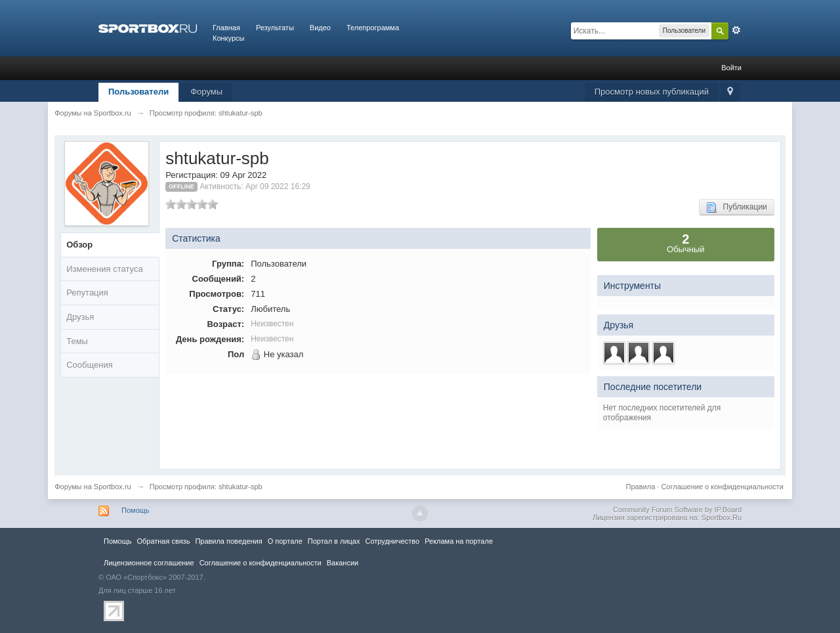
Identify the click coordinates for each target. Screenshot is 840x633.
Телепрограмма (373, 28)
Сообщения (90, 365)
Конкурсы (228, 38)
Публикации (737, 207)
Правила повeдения (228, 541)
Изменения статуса (104, 269)
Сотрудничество (392, 541)
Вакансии (343, 563)
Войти (731, 68)
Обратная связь (163, 541)
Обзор (79, 245)
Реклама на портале (459, 541)
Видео (320, 28)
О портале (285, 541)
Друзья (80, 317)
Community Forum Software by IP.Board (677, 510)
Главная (226, 28)
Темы (77, 341)
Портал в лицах (334, 541)
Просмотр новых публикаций (652, 92)
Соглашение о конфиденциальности (722, 487)
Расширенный (736, 30)
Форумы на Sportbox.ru (93, 487)
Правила (641, 487)
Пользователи (138, 92)
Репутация (87, 293)
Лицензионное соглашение (149, 563)
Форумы (206, 92)
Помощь (136, 510)
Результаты (275, 28)
